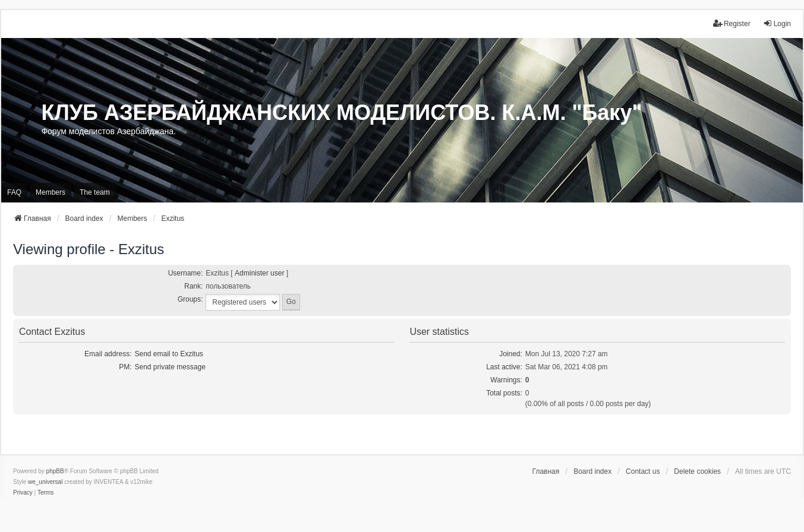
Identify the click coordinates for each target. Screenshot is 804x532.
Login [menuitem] (777, 23)
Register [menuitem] (732, 23)
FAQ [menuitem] (14, 192)
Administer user (259, 273)
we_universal (45, 482)
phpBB (55, 471)
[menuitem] (23, 493)
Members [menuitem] (51, 192)
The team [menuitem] (95, 192)
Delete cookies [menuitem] (697, 471)
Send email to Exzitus (168, 354)
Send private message (170, 367)
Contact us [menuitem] (643, 471)
